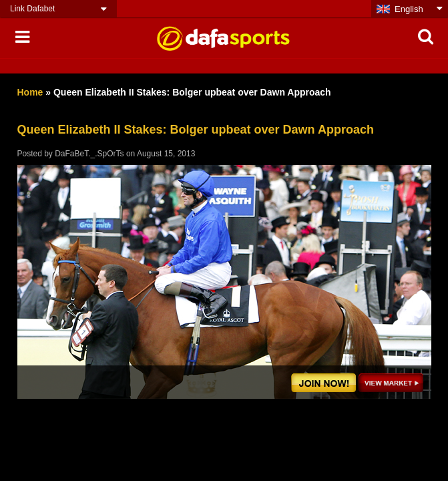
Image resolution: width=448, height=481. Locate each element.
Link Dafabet (32, 9)
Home (30, 92)
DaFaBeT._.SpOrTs (89, 154)
